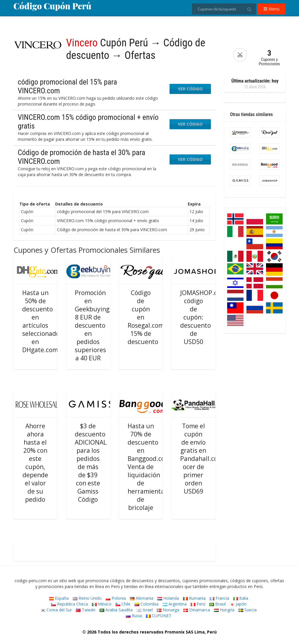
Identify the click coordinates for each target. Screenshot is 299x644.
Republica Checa (69, 604)
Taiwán (86, 610)
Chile (123, 604)
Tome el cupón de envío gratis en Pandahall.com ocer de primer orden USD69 (202, 459)
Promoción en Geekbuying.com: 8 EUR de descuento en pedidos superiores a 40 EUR (100, 325)
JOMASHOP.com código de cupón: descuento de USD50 (203, 317)
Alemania (142, 598)
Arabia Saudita (116, 610)
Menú (271, 9)
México (102, 604)
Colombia (147, 604)
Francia (219, 598)
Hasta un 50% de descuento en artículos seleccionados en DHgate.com (42, 321)
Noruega (168, 610)
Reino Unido (87, 598)
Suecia (248, 610)
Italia (241, 598)
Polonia (116, 598)
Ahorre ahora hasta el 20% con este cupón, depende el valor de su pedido (35, 463)
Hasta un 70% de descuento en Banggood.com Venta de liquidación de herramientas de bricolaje (149, 467)
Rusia (134, 616)
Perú (198, 604)
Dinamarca (197, 610)
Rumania (194, 598)
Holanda (168, 598)
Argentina (175, 604)
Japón (238, 604)
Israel (145, 610)
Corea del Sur (56, 610)
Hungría (224, 610)
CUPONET (159, 616)
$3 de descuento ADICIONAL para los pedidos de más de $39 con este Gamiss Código (91, 463)
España (59, 598)
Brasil (218, 604)
